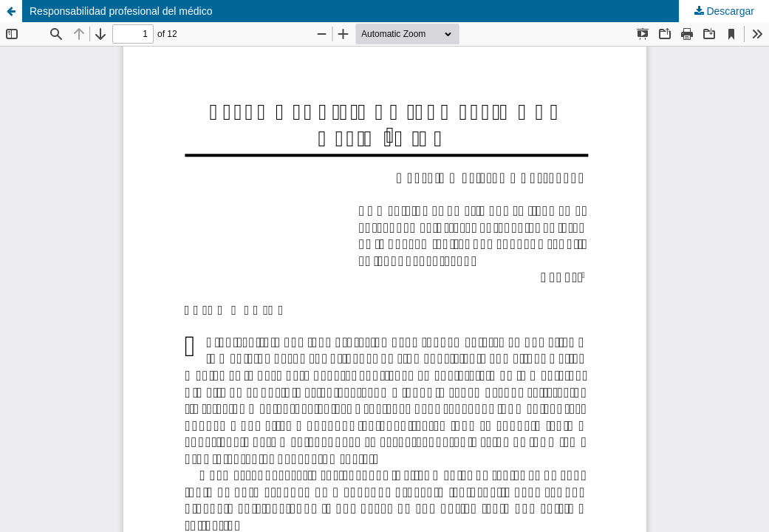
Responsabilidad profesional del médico (121, 11)
